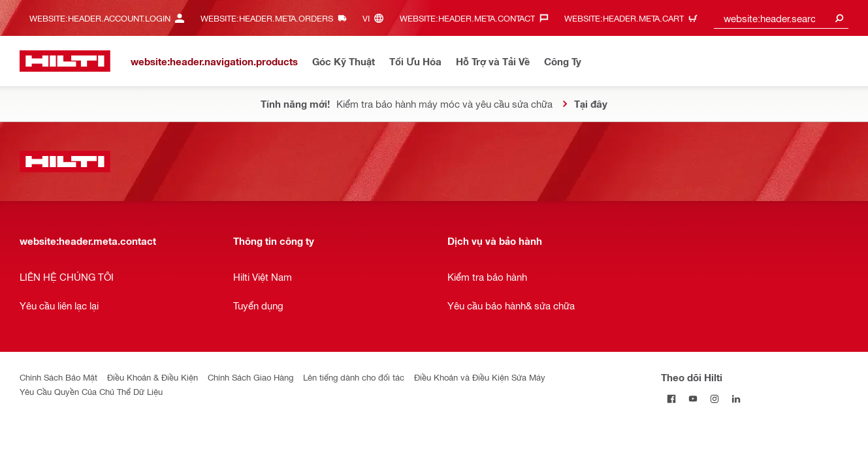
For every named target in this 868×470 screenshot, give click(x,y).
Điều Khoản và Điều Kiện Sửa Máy (480, 377)
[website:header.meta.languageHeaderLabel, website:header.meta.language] (376, 18)
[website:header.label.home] (65, 61)
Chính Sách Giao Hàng (250, 377)
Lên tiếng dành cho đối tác (354, 377)
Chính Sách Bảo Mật (58, 377)
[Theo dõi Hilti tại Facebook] (672, 399)
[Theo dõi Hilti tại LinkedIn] (736, 399)
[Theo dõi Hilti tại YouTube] (693, 399)
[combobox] (781, 18)
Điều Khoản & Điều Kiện (153, 377)
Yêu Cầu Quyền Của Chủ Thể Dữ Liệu (91, 391)
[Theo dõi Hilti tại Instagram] (715, 399)
